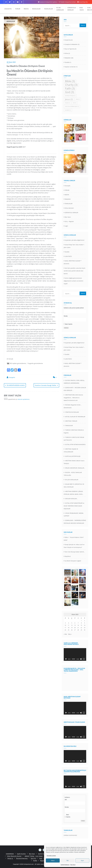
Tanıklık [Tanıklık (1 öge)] (67, 103)
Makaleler (68, 58)
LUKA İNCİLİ (68, 256)
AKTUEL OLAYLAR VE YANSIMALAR (75, 417)
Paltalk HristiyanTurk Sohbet (67, 2)
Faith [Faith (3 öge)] (70, 88)
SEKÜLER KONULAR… (71, 499)
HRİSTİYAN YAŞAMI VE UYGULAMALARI (71, 450)
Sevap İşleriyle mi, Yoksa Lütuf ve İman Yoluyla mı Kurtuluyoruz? (74, 546)
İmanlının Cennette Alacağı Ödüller (46, 385)
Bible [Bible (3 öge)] (70, 81)
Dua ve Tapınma (70, 49)
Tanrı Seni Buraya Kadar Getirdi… (75, 552)
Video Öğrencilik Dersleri (14, 856)
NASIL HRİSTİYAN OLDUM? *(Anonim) (73, 262)
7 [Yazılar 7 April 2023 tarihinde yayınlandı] (78, 623)
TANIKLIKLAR (69, 204)
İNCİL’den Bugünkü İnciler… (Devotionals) (73, 406)
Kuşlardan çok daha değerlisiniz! (75, 240)
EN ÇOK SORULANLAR (72, 480)
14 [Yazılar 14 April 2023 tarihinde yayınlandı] (78, 625)
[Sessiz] (81, 659)
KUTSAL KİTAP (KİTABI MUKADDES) (75, 444)
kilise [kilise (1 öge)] (78, 99)
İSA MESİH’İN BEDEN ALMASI (16, 385)
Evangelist (11, 377)
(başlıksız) (68, 556)
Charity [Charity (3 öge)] (71, 85)
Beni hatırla (69, 324)
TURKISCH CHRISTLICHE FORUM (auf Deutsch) (74, 439)
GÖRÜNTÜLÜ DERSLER (71, 213)
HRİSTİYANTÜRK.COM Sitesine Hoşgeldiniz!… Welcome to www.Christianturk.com (73, 398)
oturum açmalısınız (24, 399)
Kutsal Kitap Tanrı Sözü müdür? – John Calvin (74, 246)
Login (66, 226)
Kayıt (41, 858)
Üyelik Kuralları (21, 854)
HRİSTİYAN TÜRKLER (71, 421)
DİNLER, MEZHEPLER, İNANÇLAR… (75, 468)
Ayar (82, 860)
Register (43, 861)
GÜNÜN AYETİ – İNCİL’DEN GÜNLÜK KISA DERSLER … (75, 389)
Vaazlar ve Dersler (70, 67)
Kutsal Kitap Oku (83, 2)
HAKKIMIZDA (10, 854)
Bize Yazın (73, 865)
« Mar (65, 634)
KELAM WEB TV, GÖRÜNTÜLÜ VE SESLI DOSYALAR (74, 486)
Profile (35, 861)
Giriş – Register (69, 221)
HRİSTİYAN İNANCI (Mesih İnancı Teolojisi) (74, 462)
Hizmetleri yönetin (51, 856)
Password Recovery (22, 858)
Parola (66, 316)
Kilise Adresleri (69, 208)
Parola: (67, 807)
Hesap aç (10, 858)
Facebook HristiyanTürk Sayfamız (48, 2)
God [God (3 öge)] (70, 92)
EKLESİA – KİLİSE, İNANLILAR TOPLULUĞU (73, 474)
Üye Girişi (33, 858)
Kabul (53, 860)
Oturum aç (66, 328)
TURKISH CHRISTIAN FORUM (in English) (74, 431)
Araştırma (68, 40)
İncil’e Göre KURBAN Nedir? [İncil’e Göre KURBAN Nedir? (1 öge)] (72, 106)
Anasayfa (68, 186)
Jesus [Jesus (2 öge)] (69, 99)
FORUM (67, 190)
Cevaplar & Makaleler (71, 44)
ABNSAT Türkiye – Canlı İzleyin (34, 856)
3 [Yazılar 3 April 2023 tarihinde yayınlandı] (65, 623)
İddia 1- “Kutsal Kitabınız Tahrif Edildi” (74, 539)
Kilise (66, 53)
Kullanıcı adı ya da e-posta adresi (74, 308)
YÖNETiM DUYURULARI (72, 412)
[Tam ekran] (84, 659)
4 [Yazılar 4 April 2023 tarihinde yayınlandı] (69, 623)
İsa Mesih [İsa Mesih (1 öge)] (68, 110)
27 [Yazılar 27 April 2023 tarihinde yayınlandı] (75, 630)
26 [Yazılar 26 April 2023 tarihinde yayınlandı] (72, 630)
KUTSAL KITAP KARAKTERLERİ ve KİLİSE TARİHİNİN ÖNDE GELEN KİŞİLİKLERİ (74, 506)
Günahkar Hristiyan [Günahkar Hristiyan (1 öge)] (70, 96)
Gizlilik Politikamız (65, 865)
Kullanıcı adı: (67, 798)
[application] (75, 654)
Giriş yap (83, 821)
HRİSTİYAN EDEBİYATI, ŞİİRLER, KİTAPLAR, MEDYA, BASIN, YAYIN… (74, 493)
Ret (68, 860)
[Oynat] (66, 659)
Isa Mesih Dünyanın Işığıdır (73, 561)
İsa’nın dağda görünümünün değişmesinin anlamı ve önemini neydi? (73, 281)
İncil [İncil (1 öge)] (75, 103)
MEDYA (67, 195)
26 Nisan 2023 (11, 62)
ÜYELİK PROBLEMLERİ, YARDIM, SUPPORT (74, 515)
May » (70, 634)
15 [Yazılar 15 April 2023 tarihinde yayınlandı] (81, 625)
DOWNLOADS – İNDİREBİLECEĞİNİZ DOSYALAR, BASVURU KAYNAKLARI (75, 522)
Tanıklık (67, 62)
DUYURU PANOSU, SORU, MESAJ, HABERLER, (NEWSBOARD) (74, 382)
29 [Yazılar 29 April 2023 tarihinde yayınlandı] (81, 630)
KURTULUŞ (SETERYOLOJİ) (73, 456)
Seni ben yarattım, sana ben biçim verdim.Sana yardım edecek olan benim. (75, 271)
